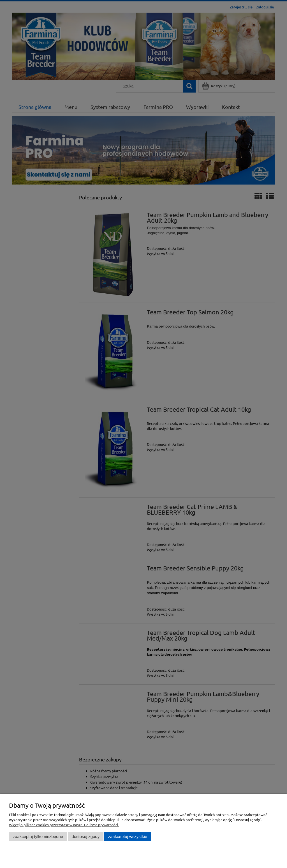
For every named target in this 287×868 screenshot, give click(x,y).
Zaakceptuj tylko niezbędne (38, 836)
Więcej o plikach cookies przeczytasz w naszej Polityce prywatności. (64, 825)
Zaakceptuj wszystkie (128, 836)
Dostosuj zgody (85, 836)
